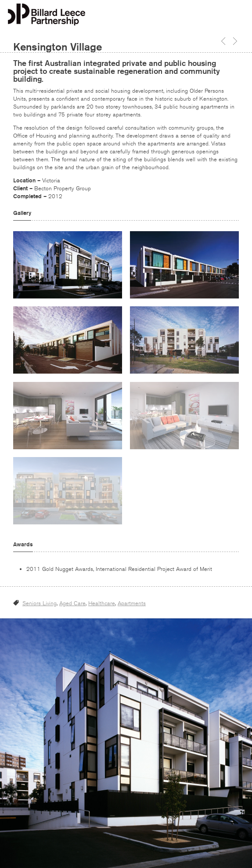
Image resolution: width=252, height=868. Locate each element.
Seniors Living (40, 603)
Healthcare (102, 603)
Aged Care (72, 603)
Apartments (132, 603)
